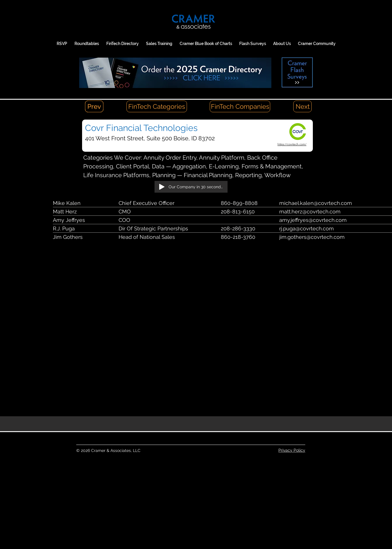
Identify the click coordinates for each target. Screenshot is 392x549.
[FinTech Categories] (157, 106)
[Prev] (94, 106)
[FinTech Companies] (240, 106)
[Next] (302, 106)
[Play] (162, 187)
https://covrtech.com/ (292, 144)
